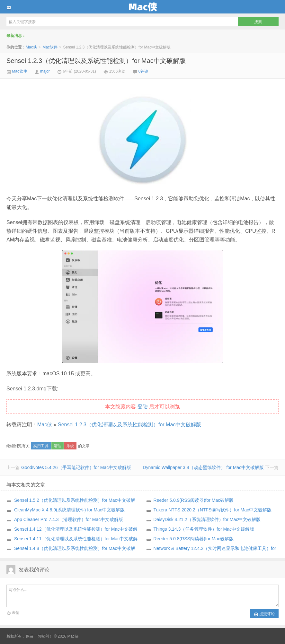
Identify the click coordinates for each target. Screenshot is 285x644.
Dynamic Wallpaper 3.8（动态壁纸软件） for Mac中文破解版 (203, 467)
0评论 (143, 71)
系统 (70, 446)
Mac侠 (142, 7)
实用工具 (41, 446)
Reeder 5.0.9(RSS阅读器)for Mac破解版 (194, 500)
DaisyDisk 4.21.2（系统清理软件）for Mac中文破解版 (207, 519)
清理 (58, 446)
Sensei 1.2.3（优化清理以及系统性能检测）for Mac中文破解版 (96, 61)
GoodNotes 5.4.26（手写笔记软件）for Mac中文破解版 (76, 467)
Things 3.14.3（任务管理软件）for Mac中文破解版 (204, 529)
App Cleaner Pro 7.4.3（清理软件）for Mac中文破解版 (69, 519)
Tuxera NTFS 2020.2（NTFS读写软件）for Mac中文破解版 (213, 510)
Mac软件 (50, 47)
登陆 (143, 407)
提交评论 (264, 614)
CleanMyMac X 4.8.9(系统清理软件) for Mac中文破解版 (69, 510)
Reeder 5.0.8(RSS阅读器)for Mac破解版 (194, 539)
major (45, 71)
